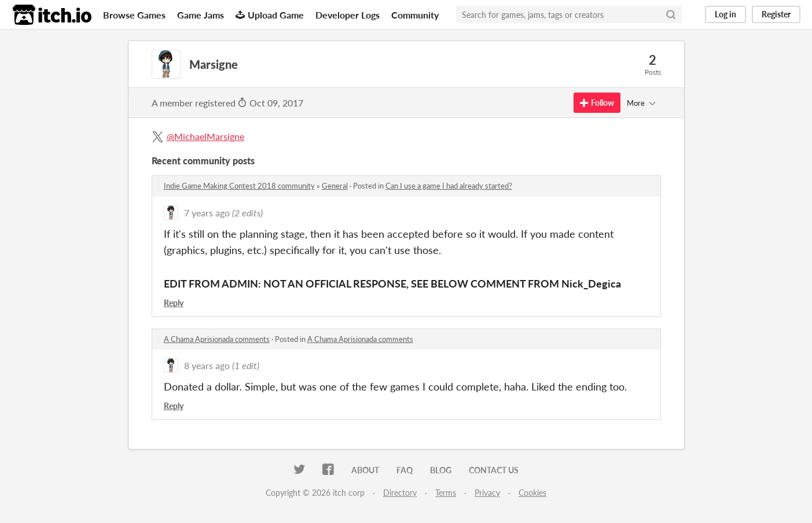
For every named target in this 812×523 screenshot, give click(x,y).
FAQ (405, 470)
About (365, 470)
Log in (725, 14)
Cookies (532, 493)
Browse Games (134, 15)
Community (415, 15)
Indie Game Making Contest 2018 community (239, 186)
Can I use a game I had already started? (449, 186)
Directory (400, 493)
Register (776, 14)
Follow (597, 103)
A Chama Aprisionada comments (217, 339)
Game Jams (201, 15)
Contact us (494, 470)
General (335, 186)
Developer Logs (348, 15)
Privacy (487, 493)
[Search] (671, 14)
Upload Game (270, 15)
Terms (446, 493)
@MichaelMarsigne (205, 136)
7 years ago (207, 213)
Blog (441, 470)
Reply (174, 303)
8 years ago (207, 365)
